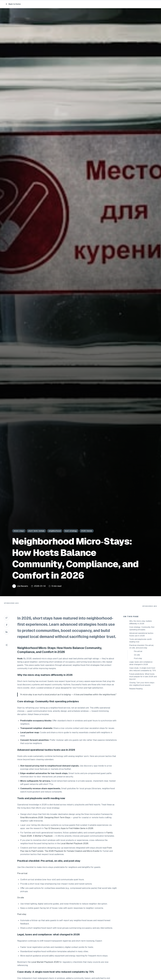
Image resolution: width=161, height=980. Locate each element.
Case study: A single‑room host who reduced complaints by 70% (143, 669)
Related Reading (136, 689)
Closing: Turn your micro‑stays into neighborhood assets (142, 684)
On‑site (137, 655)
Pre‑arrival (138, 651)
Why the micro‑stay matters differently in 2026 (141, 622)
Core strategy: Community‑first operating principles (142, 628)
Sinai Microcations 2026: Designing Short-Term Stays (45, 817)
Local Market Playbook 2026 (74, 843)
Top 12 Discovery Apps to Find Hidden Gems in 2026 (69, 828)
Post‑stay (138, 658)
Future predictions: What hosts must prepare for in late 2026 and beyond (143, 677)
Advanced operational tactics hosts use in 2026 (141, 634)
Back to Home (13, 4)
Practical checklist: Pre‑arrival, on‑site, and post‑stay (142, 647)
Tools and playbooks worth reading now (140, 640)
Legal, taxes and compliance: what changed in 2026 (141, 663)
